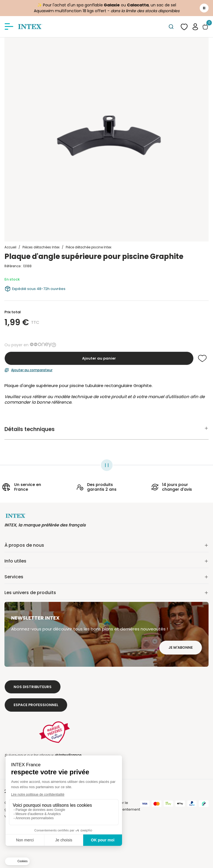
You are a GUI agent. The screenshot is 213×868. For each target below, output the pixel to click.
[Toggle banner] (204, 8)
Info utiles (106, 561)
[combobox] (171, 27)
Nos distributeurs (33, 687)
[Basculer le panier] (205, 27)
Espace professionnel (36, 705)
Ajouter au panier (99, 358)
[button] (195, 26)
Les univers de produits (106, 593)
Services (106, 577)
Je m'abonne (181, 647)
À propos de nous (106, 545)
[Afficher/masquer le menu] (9, 27)
